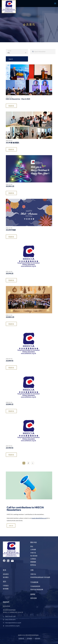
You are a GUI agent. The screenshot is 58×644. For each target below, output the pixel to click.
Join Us (11, 525)
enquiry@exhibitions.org (39, 518)
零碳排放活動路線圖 (37, 589)
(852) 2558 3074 (10, 620)
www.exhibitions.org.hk (12, 626)
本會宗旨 (33, 553)
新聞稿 (33, 594)
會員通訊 (6, 577)
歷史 (32, 546)
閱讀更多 (11, 106)
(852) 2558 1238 (10, 616)
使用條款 (29, 638)
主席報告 (33, 559)
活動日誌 (33, 574)
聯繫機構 (33, 562)
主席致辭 (33, 549)
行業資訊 (6, 586)
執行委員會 (34, 556)
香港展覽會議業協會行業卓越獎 (40, 577)
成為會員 (6, 574)
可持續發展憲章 (35, 586)
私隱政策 (21, 638)
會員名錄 (34, 598)
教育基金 (33, 565)
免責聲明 (37, 638)
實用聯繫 (6, 589)
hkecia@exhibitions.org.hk (13, 623)
